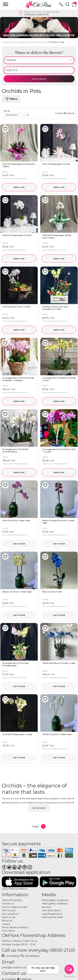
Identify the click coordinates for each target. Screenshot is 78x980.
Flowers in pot (40, 42)
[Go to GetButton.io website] (69, 976)
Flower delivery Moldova (15, 927)
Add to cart (19, 187)
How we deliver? (11, 914)
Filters (11, 99)
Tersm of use (9, 917)
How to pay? (9, 910)
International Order (53, 917)
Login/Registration (52, 914)
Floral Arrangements (21, 42)
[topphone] (61, 5)
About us (7, 921)
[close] (6, 4)
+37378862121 (11, 956)
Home (5, 42)
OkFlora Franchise (12, 900)
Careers (6, 924)
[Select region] (39, 60)
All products (8, 931)
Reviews (46, 907)
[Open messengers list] (69, 969)
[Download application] (20, 882)
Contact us (8, 904)
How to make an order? (15, 907)
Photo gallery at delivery (55, 900)
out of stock (19, 544)
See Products (39, 79)
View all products (51, 910)
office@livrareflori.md (14, 968)
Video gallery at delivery (55, 904)
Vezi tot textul (39, 808)
